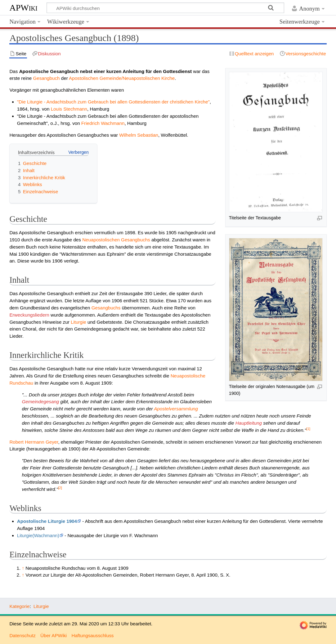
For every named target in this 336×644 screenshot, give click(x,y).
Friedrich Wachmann (103, 123)
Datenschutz (22, 635)
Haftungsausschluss (92, 635)
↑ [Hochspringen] (23, 568)
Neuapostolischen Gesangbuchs (116, 240)
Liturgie (78, 322)
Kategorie (19, 606)
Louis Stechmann (69, 109)
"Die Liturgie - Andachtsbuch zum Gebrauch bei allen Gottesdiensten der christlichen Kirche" (113, 102)
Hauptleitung (249, 423)
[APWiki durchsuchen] (165, 8)
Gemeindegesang (40, 402)
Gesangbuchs (106, 308)
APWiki (23, 8)
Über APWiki (54, 635)
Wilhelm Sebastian (139, 135)
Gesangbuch (46, 78)
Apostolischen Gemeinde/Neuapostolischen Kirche (122, 78)
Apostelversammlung (176, 409)
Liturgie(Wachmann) (38, 535)
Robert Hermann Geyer (34, 442)
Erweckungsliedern (29, 315)
